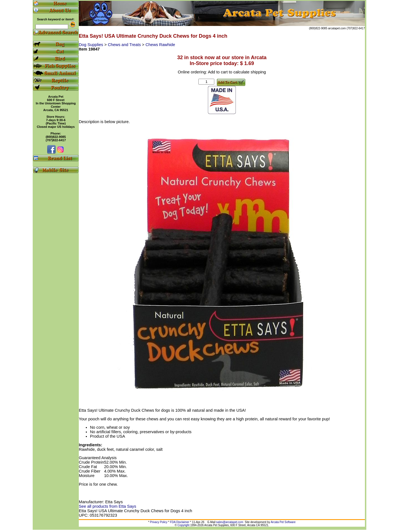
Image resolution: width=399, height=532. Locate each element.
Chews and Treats (125, 45)
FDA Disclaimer (180, 522)
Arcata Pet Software (283, 522)
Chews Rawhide (160, 45)
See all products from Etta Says (107, 506)
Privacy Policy (159, 522)
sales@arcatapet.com (230, 522)
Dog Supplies (92, 45)
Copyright (183, 525)
